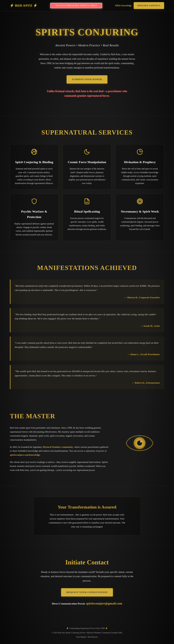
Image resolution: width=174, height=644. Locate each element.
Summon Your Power (87, 79)
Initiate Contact (149, 6)
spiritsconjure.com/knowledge (25, 455)
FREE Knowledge (123, 6)
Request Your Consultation (87, 592)
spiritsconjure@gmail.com (104, 603)
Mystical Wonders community (58, 447)
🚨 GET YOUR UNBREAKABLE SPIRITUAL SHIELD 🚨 (76, 5)
